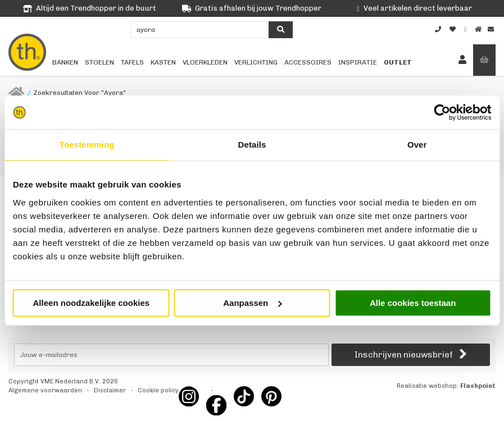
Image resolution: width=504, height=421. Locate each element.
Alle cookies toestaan (413, 303)
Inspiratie (358, 62)
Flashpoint (478, 386)
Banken (65, 62)
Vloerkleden (205, 62)
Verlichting (256, 62)
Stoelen (99, 62)
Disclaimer (110, 390)
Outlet (398, 62)
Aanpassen (252, 303)
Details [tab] (252, 145)
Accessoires (308, 62)
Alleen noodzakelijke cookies (92, 303)
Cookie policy (158, 390)
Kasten (163, 62)
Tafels (132, 62)
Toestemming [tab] (87, 145)
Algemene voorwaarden (45, 390)
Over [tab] (417, 145)
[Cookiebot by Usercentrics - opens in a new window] (442, 112)
